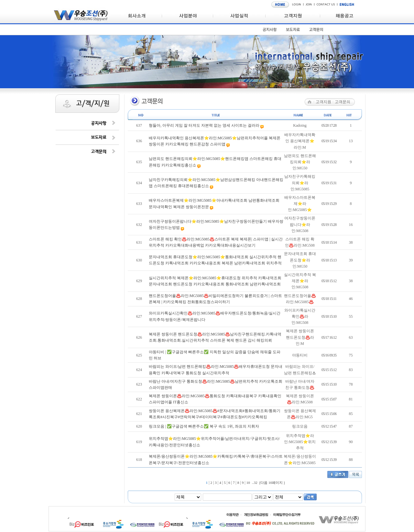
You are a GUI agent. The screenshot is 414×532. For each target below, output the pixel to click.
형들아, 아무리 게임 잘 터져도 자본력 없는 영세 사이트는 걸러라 (205, 125)
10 (248, 483)
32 (256, 483)
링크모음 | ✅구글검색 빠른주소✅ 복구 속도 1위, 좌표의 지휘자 (204, 426)
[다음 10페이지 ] (272, 483)
